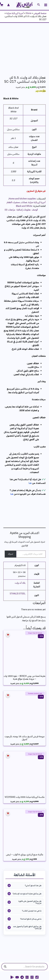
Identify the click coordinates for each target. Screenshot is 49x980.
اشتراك (10, 519)
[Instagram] (32, 942)
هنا (30, 448)
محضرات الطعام (13, 167)
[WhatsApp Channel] (27, 942)
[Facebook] (37, 942)
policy (37, 963)
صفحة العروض (40, 13)
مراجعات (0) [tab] (10, 175)
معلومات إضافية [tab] (24, 175)
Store (29, 13)
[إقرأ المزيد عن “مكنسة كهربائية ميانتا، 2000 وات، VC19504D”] (8, 721)
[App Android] (12, 942)
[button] (38, 5)
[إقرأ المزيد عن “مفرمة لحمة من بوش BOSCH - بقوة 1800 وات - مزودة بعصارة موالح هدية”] (8, 600)
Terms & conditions (17, 963)
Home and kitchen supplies (22, 163)
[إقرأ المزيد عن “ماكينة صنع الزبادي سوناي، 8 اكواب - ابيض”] (8, 778)
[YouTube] (17, 942)
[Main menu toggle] (46, 5)
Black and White (24, 171)
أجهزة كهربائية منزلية (15, 13)
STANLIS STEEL (18, 558)
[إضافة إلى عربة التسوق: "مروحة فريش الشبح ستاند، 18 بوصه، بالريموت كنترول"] (8, 660)
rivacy (33, 963)
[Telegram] (22, 942)
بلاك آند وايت (20, 548)
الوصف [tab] (35, 175)
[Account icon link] (8, 5)
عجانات (24, 167)
